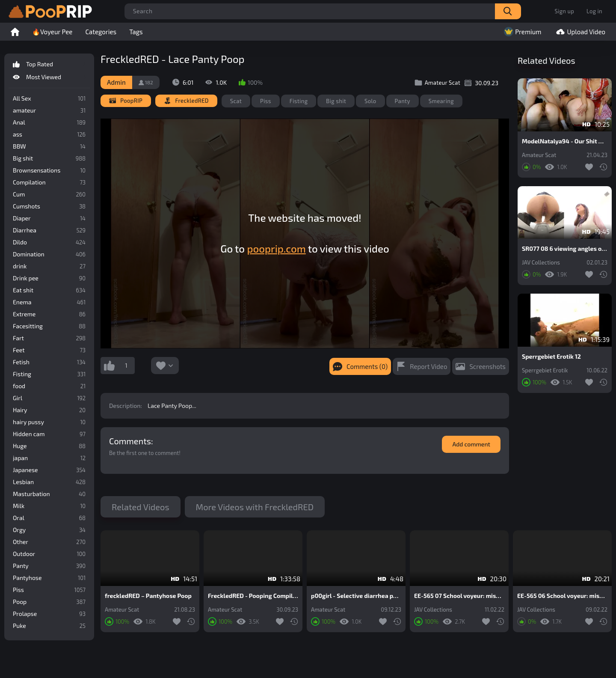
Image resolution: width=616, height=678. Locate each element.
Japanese (49, 470)
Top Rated (49, 64)
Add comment (471, 444)
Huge (49, 446)
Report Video (428, 366)
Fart (49, 338)
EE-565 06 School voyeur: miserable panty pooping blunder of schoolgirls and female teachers (562, 596)
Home (15, 32)
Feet (49, 350)
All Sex (49, 98)
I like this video (109, 366)
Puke (49, 626)
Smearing (441, 101)
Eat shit (49, 290)
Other (49, 542)
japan (49, 458)
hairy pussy (49, 422)
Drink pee (49, 278)
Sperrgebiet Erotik (545, 370)
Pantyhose (49, 578)
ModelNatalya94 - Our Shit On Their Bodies (565, 141)
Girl (49, 398)
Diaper (49, 218)
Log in (594, 11)
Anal (49, 122)
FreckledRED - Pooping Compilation (253, 596)
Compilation (49, 182)
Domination (49, 254)
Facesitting (49, 326)
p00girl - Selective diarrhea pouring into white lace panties (356, 596)
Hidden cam (49, 434)
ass (49, 134)
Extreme (49, 314)
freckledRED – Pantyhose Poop (148, 596)
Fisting (49, 374)
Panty (49, 566)
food (49, 386)
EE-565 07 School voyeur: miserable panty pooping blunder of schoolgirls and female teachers (459, 596)
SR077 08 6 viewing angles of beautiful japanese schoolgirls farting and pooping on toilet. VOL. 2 (565, 249)
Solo (370, 101)
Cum (49, 194)
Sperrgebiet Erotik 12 (551, 357)
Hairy (49, 410)
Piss (49, 590)
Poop (49, 602)
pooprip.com (276, 248)
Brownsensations (49, 170)
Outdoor (49, 554)
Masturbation (49, 494)
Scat (236, 101)
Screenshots (487, 366)
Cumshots (49, 206)
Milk (49, 506)
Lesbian (49, 482)
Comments (130, 441)
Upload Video (580, 32)
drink (49, 266)
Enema (49, 302)
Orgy (49, 530)
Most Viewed (49, 77)
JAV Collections (541, 263)
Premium (522, 32)
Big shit (49, 158)
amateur (49, 110)
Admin (116, 82)
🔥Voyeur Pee (52, 32)
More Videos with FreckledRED (255, 507)
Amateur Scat (539, 155)
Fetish (49, 362)
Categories (101, 32)
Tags (136, 32)
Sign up (564, 11)
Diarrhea (49, 230)
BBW (49, 146)
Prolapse (49, 614)
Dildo (49, 242)
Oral (49, 518)
